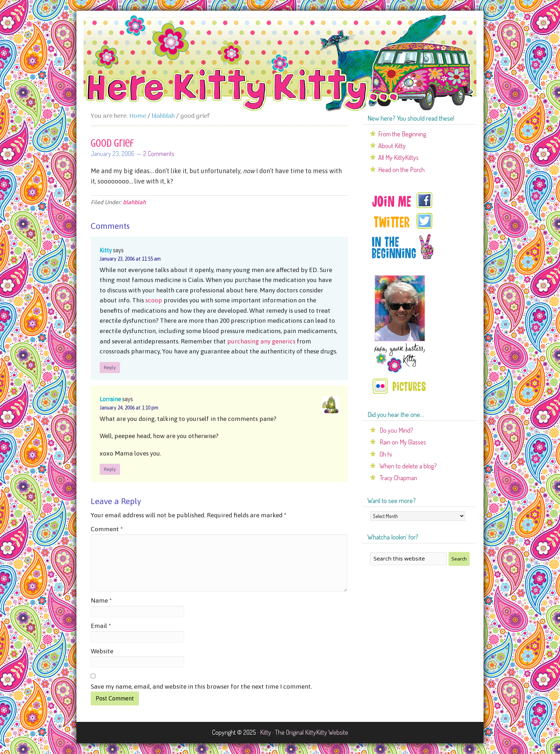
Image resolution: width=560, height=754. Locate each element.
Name (101, 600)
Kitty (106, 250)
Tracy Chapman (398, 478)
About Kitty (392, 146)
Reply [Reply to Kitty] (110, 368)
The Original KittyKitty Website (312, 732)
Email (101, 626)
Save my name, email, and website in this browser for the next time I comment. (201, 687)
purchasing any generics (261, 341)
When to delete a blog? (408, 466)
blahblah (134, 202)
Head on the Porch (401, 170)
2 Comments (159, 154)
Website (102, 651)
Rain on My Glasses (403, 442)
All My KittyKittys (398, 157)
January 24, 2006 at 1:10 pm (129, 408)
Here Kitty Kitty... (280, 63)
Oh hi (386, 454)
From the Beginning (402, 134)
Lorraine (110, 399)
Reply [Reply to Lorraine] (110, 469)
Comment (107, 529)
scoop (154, 300)
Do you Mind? (396, 430)
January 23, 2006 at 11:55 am (130, 259)
